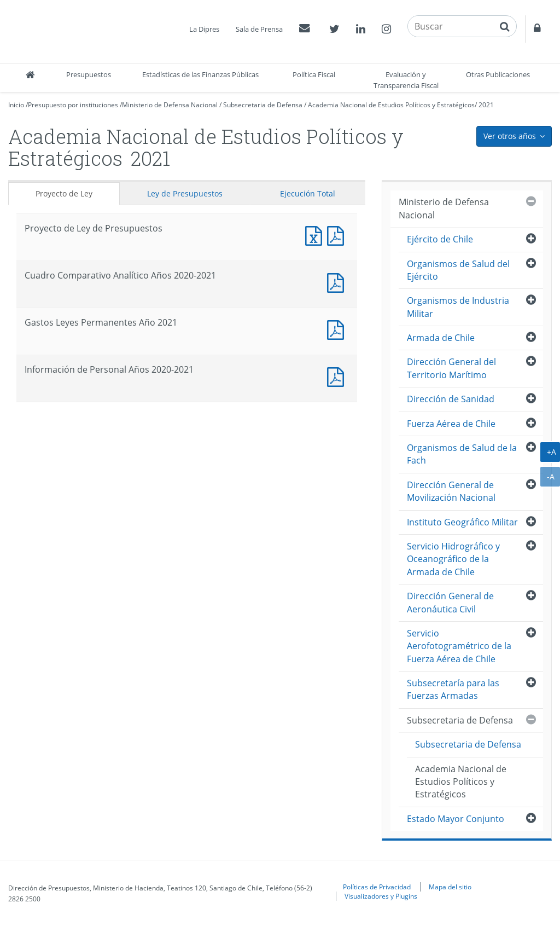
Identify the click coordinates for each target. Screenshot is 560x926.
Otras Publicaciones (498, 74)
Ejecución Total (308, 193)
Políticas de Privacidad (377, 887)
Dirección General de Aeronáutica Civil (450, 602)
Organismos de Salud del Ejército (458, 270)
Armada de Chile (441, 338)
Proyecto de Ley (64, 193)
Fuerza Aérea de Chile (451, 424)
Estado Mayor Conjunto (456, 819)
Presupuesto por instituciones (73, 105)
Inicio (16, 105)
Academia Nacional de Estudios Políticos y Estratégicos (391, 105)
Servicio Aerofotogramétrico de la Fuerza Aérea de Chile (459, 646)
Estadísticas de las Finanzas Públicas (200, 74)
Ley (185, 193)
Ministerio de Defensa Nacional (170, 105)
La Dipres (204, 29)
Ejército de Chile (440, 239)
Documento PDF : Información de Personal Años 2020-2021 (338, 376)
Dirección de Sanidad (451, 399)
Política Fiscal (314, 74)
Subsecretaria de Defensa (263, 105)
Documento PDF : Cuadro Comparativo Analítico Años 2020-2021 (338, 282)
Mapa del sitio (450, 887)
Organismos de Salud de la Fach (462, 454)
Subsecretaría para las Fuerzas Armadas (453, 689)
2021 (486, 105)
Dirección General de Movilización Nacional (451, 491)
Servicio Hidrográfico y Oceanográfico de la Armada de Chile (453, 559)
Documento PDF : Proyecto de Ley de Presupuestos (338, 235)
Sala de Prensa (259, 29)
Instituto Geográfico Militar (462, 522)
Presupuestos (89, 74)
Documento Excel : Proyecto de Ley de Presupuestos (316, 235)
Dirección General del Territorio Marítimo (451, 368)
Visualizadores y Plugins (381, 896)
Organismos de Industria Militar (458, 307)
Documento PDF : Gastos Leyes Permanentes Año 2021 (338, 329)
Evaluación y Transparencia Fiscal (406, 80)
